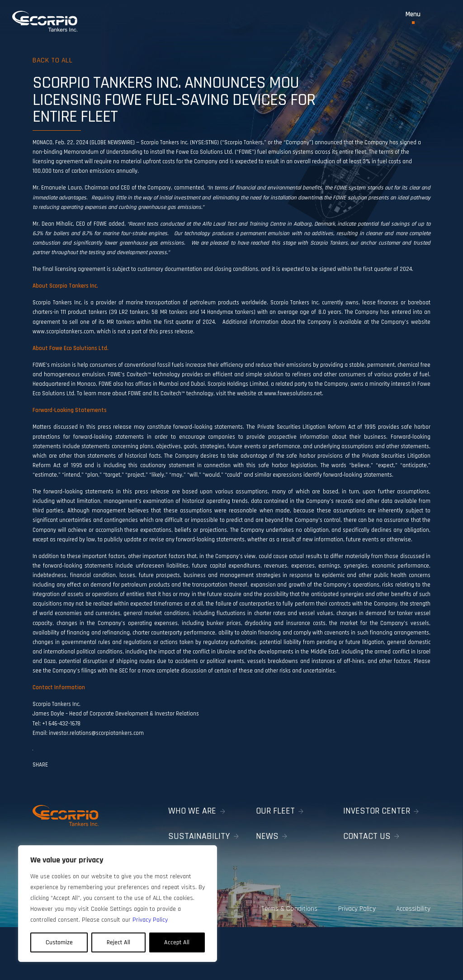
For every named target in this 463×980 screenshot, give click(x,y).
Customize (59, 942)
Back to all (54, 60)
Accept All (177, 942)
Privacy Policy (354, 904)
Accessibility (415, 904)
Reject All (118, 942)
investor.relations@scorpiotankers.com (97, 733)
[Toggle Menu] (413, 17)
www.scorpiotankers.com (63, 331)
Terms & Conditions (283, 904)
